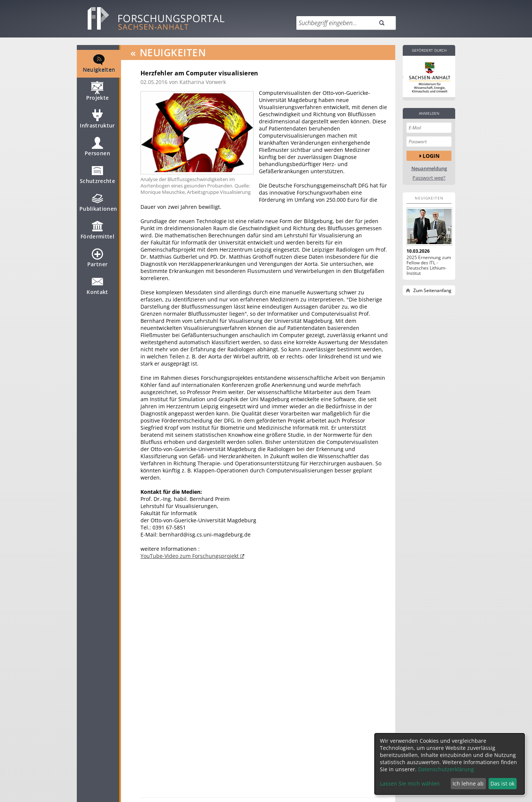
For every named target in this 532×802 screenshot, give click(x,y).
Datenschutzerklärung (446, 769)
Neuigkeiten (99, 67)
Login (431, 156)
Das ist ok (502, 783)
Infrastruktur (97, 122)
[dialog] (450, 764)
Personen (97, 150)
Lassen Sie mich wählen (410, 783)
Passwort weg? (429, 178)
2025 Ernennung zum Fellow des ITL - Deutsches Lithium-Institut (429, 265)
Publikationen (98, 205)
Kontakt (97, 289)
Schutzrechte (97, 178)
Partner (97, 261)
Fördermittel (97, 233)
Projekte (98, 94)
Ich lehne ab (468, 783)
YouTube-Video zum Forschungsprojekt (190, 556)
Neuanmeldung (429, 169)
